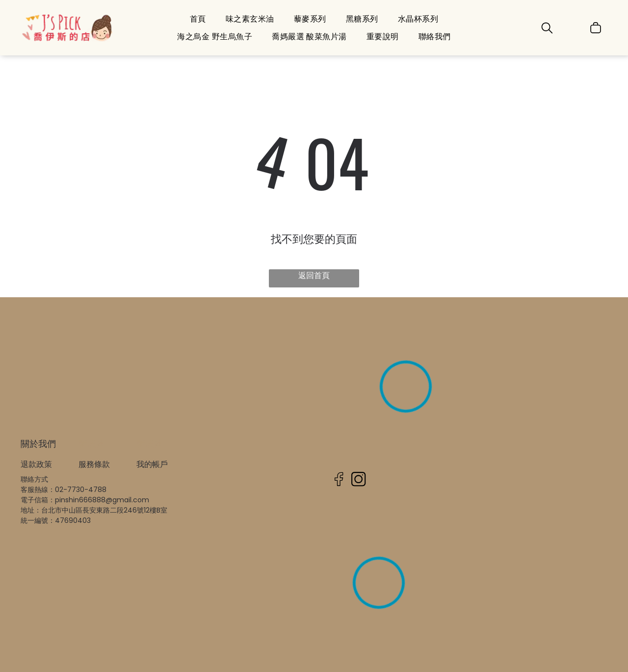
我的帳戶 (152, 464)
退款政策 (36, 464)
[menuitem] (198, 19)
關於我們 (38, 444)
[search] (547, 29)
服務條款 (94, 464)
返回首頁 (314, 275)
